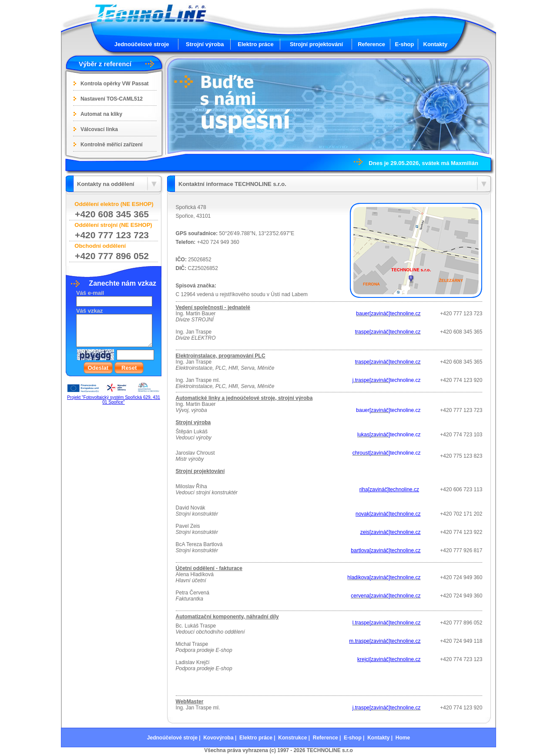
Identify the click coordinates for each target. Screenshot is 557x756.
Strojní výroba (205, 44)
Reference (371, 44)
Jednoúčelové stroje (142, 44)
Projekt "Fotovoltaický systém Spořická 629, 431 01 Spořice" (114, 400)
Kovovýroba (218, 738)
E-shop (404, 44)
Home (403, 738)
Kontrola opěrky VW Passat (115, 84)
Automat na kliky (101, 114)
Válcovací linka (99, 129)
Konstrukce (292, 738)
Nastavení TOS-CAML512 (112, 99)
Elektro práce (255, 44)
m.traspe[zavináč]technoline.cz (385, 641)
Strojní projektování (316, 44)
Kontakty (436, 44)
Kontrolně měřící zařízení (112, 145)
